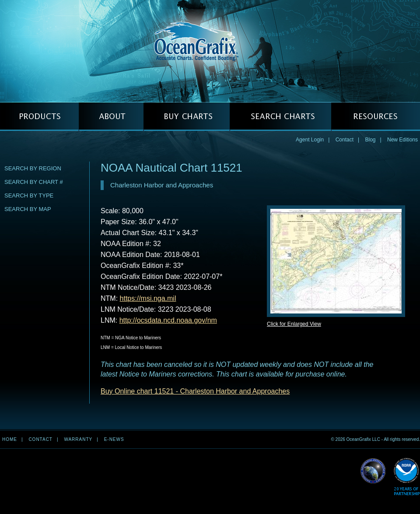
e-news (114, 439)
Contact (345, 140)
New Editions (402, 140)
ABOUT (111, 117)
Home (10, 439)
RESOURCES (376, 117)
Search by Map (28, 209)
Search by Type (29, 195)
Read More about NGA (373, 471)
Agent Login (310, 140)
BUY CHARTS (187, 117)
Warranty (78, 439)
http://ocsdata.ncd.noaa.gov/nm (168, 320)
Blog (370, 140)
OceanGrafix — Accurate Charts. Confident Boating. (210, 51)
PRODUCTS (39, 117)
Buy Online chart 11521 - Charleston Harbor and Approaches (195, 391)
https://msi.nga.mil (148, 298)
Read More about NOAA (407, 477)
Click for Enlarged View (294, 324)
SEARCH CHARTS (280, 117)
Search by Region (33, 168)
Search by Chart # (34, 182)
